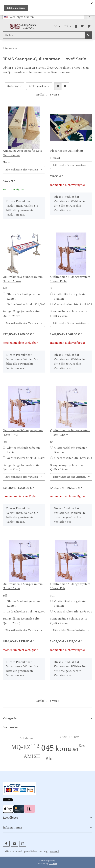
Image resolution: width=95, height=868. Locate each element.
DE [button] (55, 26)
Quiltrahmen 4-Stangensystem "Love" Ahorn (70, 432)
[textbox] (43, 17)
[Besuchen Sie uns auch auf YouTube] (14, 844)
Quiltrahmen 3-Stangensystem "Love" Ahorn (23, 279)
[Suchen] (88, 35)
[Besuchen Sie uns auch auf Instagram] (23, 844)
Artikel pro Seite (38, 86)
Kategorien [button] (10, 718)
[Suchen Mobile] (44, 35)
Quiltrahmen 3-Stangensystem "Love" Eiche (70, 279)
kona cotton (69, 737)
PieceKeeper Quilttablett (67, 151)
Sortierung (13, 86)
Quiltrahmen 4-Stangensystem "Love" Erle (70, 586)
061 (75, 750)
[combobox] (43, 17)
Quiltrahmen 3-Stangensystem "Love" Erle (23, 432)
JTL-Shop (53, 864)
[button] (76, 26)
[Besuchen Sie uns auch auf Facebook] (6, 844)
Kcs (82, 746)
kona (63, 749)
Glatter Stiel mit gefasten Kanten (23, 296)
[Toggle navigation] (4, 25)
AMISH (32, 756)
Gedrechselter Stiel (26, 304)
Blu (49, 759)
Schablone (27, 738)
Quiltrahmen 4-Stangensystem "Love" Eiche (23, 586)
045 (48, 748)
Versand (54, 852)
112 (35, 746)
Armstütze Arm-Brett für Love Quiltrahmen (23, 153)
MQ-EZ (21, 747)
